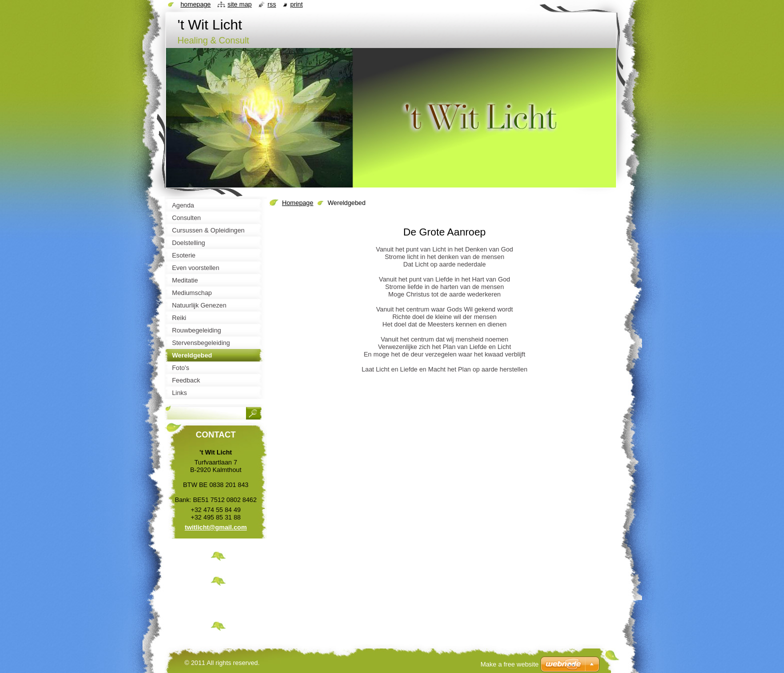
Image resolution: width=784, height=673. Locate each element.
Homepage (298, 203)
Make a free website (509, 664)
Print (297, 4)
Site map (239, 4)
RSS (272, 4)
